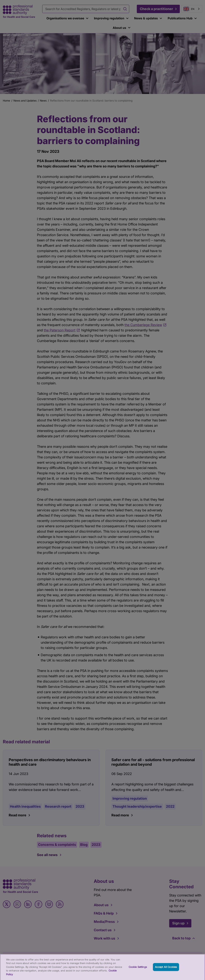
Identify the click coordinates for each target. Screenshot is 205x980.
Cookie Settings (138, 969)
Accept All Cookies (166, 969)
